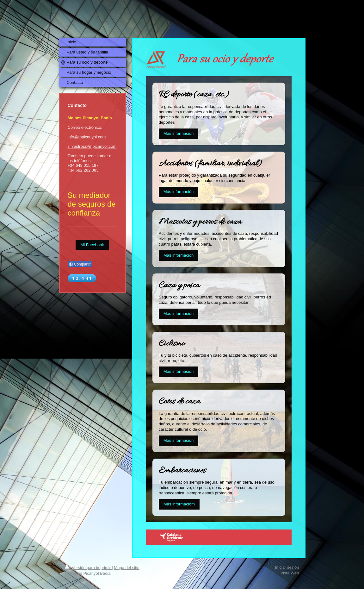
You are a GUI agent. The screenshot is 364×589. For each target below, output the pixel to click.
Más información (179, 133)
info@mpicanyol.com (87, 137)
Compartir (80, 264)
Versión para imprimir (89, 568)
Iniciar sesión (287, 567)
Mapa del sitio (127, 568)
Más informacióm (179, 504)
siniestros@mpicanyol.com (92, 146)
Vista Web (290, 573)
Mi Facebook (92, 245)
